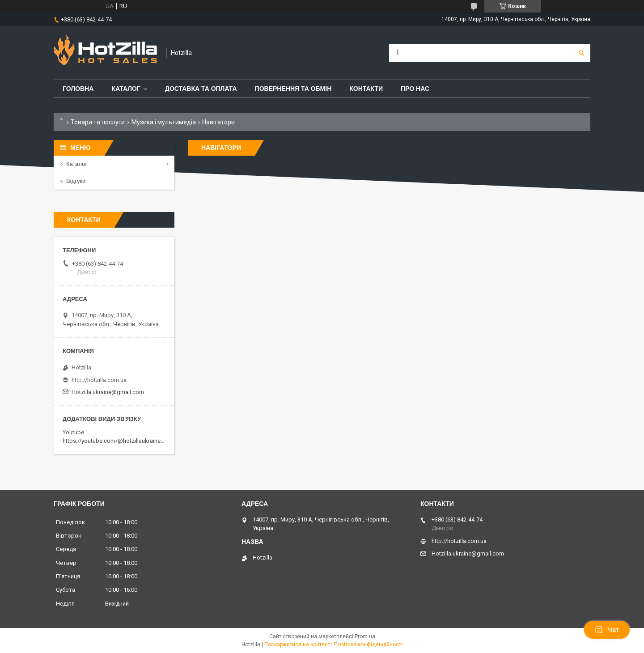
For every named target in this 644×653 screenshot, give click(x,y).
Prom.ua (365, 636)
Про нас (415, 89)
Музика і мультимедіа (164, 122)
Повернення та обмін (293, 89)
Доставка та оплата (201, 89)
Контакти (366, 89)
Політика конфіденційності (368, 645)
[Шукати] (581, 53)
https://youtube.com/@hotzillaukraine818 (116, 441)
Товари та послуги (98, 122)
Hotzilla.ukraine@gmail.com (108, 392)
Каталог (126, 89)
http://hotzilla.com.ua (99, 380)
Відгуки (76, 181)
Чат (607, 630)
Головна (78, 89)
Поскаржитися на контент (297, 645)
